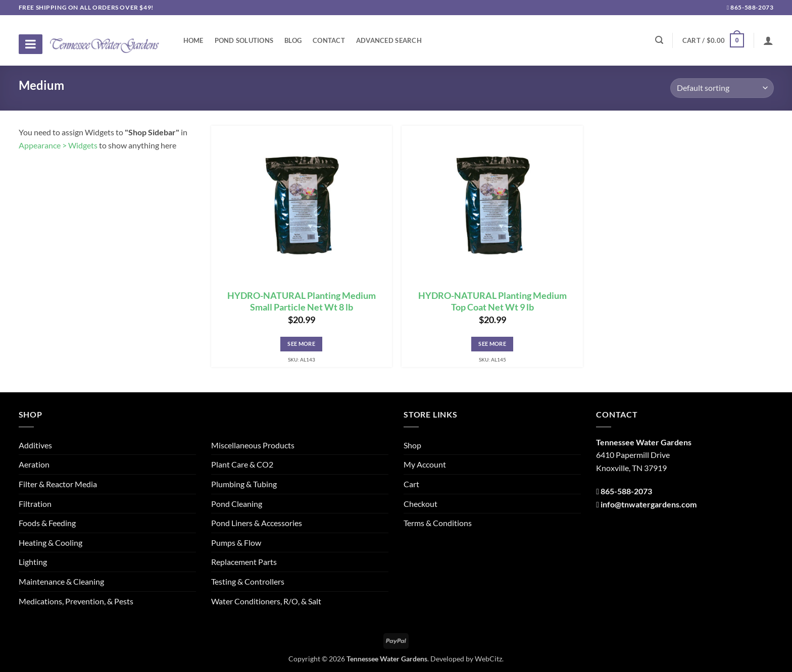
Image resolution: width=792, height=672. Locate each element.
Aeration (34, 464)
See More (301, 344)
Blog (293, 40)
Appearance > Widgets (58, 145)
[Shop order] (722, 88)
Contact (329, 40)
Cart (411, 484)
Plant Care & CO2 (242, 464)
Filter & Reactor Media (58, 484)
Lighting (33, 562)
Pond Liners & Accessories (257, 523)
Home (193, 40)
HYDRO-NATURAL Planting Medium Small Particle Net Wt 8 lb (302, 301)
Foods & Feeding (47, 523)
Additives (35, 445)
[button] (713, 40)
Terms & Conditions (438, 523)
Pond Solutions (244, 40)
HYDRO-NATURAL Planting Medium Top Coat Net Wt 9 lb (492, 301)
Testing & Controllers (248, 581)
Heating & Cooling (51, 542)
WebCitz (488, 659)
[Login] (768, 40)
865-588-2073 (750, 7)
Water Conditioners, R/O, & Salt (266, 601)
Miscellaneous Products (253, 445)
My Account (425, 464)
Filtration (35, 504)
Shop (412, 445)
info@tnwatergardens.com (649, 504)
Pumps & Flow (236, 542)
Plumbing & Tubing (244, 484)
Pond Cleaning (237, 504)
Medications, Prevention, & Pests (76, 601)
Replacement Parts (244, 562)
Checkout (420, 504)
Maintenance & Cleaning (61, 581)
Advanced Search (389, 40)
